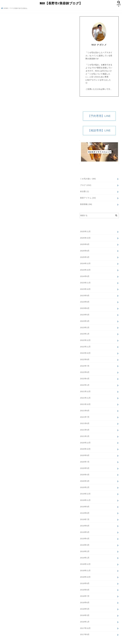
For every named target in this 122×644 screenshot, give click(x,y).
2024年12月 (85, 263)
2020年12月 (85, 439)
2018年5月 (85, 602)
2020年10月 (85, 445)
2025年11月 (85, 231)
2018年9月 (85, 577)
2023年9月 (85, 294)
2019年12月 (85, 489)
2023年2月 (85, 325)
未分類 (84, 191)
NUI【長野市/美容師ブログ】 (61, 3)
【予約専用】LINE (99, 116)
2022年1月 (85, 382)
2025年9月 (85, 244)
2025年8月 (85, 250)
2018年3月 (85, 608)
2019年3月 (85, 539)
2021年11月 (85, 395)
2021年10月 (85, 401)
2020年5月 (85, 464)
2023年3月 (85, 319)
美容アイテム (88, 198)
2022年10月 (85, 351)
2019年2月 (85, 545)
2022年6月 (85, 369)
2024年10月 (85, 269)
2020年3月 (85, 476)
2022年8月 (85, 357)
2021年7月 (85, 413)
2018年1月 (85, 615)
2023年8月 (85, 300)
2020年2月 (85, 482)
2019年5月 (85, 527)
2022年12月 (85, 338)
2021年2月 (85, 432)
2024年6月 (85, 275)
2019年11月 (85, 495)
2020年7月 (85, 457)
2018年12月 (85, 558)
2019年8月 (85, 508)
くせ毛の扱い (88, 179)
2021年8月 (85, 407)
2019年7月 (85, 514)
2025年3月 (85, 256)
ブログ (86, 185)
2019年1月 (85, 552)
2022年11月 (85, 344)
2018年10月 (85, 571)
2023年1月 (85, 332)
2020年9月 (85, 451)
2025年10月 (85, 237)
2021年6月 (85, 420)
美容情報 (86, 204)
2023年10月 (85, 288)
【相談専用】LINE (99, 131)
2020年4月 (85, 470)
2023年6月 (85, 306)
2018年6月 (85, 596)
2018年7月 (85, 589)
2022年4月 (85, 376)
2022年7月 (85, 363)
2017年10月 (85, 621)
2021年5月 (85, 426)
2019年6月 (85, 520)
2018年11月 (85, 564)
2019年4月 (85, 533)
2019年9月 (85, 501)
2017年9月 (85, 627)
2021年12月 (85, 388)
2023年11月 (85, 281)
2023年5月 (85, 313)
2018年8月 (85, 583)
